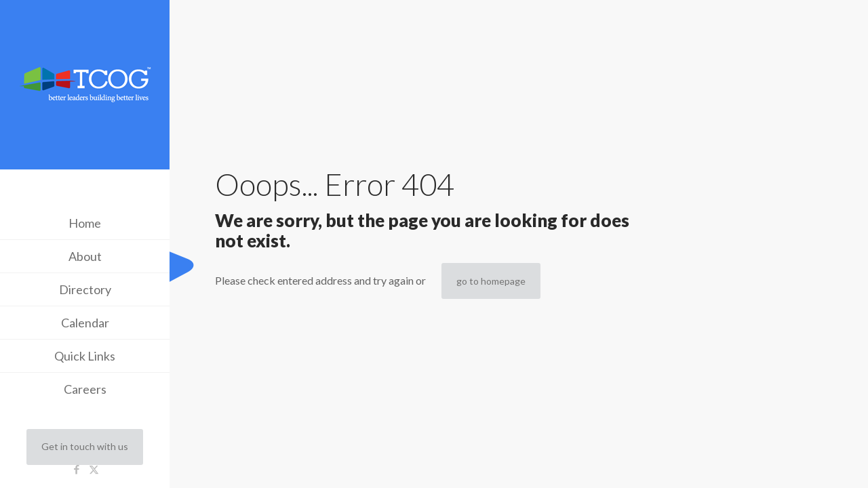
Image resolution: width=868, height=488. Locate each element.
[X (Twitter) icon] (94, 469)
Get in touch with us (85, 446)
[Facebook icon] (77, 469)
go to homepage (491, 281)
